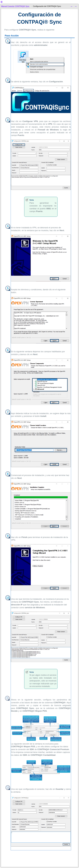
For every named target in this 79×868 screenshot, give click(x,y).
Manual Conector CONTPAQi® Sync (15, 6)
